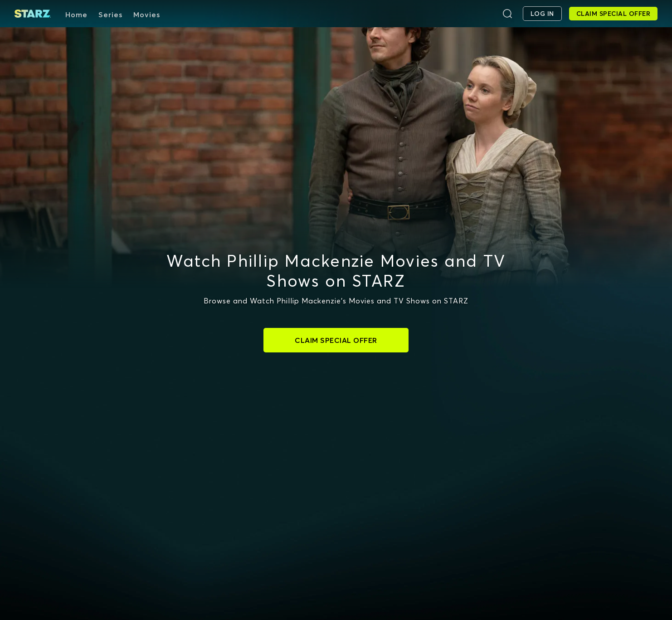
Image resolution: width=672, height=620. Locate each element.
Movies (147, 15)
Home (76, 15)
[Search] (507, 14)
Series (110, 15)
